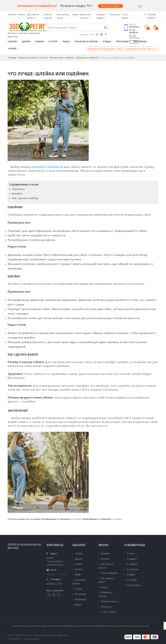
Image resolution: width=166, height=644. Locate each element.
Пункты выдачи (108, 573)
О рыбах (130, 575)
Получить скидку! (110, 6)
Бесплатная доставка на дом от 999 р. (105, 49)
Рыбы (67, 41)
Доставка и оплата (106, 566)
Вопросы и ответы (105, 594)
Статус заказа (107, 612)
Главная (12, 14)
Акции (76, 14)
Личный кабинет (150, 15)
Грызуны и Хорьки (87, 41)
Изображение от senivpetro (56, 519)
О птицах (131, 580)
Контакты (115, 14)
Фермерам (141, 41)
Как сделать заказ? (106, 580)
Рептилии (123, 41)
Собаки (13, 41)
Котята (54, 41)
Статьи (129, 553)
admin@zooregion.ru (57, 574)
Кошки (40, 41)
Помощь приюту (109, 601)
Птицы (108, 41)
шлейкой (37, 167)
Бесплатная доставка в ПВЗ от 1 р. (141, 49)
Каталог (104, 559)
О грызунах (132, 569)
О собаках (131, 564)
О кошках (131, 559)
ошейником (55, 167)
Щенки (27, 41)
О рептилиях (132, 585)
